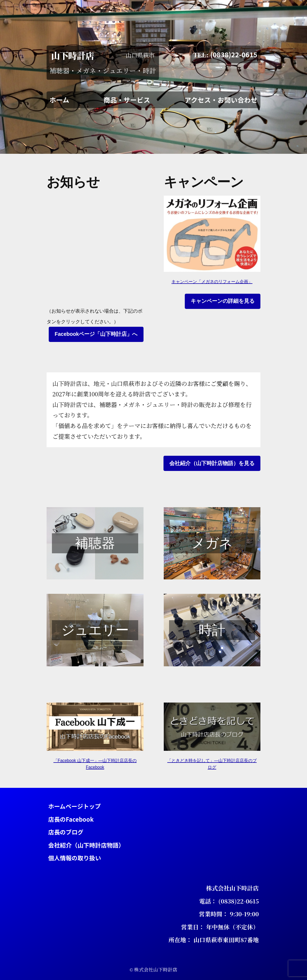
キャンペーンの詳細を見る (223, 301)
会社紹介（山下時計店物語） (86, 845)
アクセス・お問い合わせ (221, 99)
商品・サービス (127, 99)
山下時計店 (73, 55)
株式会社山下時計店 (232, 888)
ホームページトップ (74, 806)
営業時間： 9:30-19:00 (229, 914)
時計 (212, 630)
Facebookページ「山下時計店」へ (96, 334)
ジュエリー (95, 630)
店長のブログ (66, 832)
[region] (95, 543)
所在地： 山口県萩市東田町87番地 (214, 939)
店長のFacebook (71, 819)
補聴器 (95, 543)
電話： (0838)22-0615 (229, 901)
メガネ (212, 543)
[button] (95, 543)
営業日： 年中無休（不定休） (220, 927)
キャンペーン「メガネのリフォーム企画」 (212, 282)
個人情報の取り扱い (75, 857)
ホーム (59, 99)
